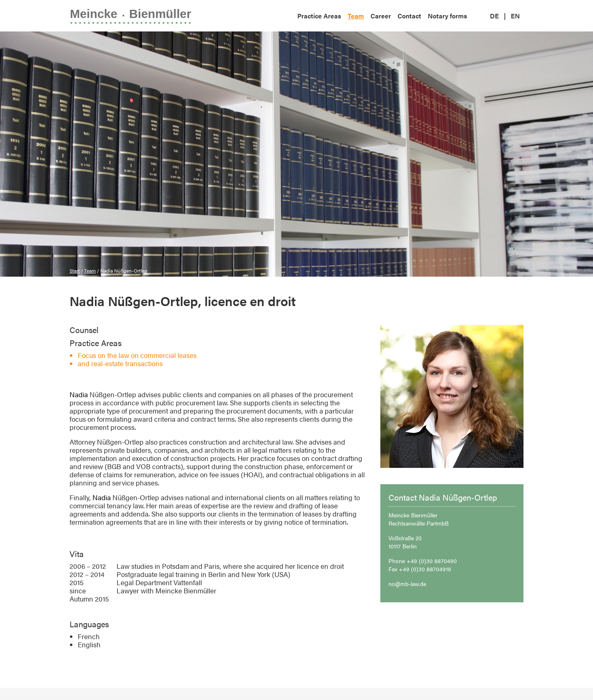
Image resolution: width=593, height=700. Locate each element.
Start (75, 271)
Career (381, 16)
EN (515, 16)
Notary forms (447, 16)
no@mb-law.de (407, 584)
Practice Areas (319, 16)
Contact (409, 16)
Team (356, 16)
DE (494, 16)
